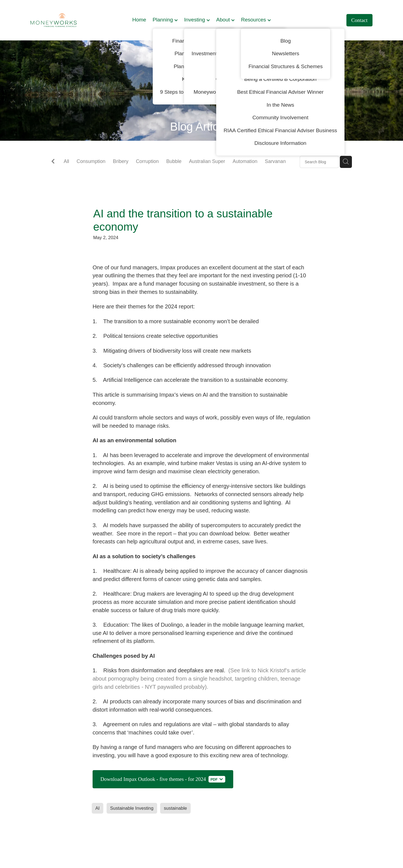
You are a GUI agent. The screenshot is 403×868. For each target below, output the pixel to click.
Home (139, 20)
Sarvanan (275, 161)
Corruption (147, 161)
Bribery (121, 161)
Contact (359, 20)
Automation (245, 161)
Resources (256, 20)
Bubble (174, 161)
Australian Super (207, 161)
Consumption (91, 161)
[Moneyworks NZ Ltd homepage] (65, 20)
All (66, 161)
